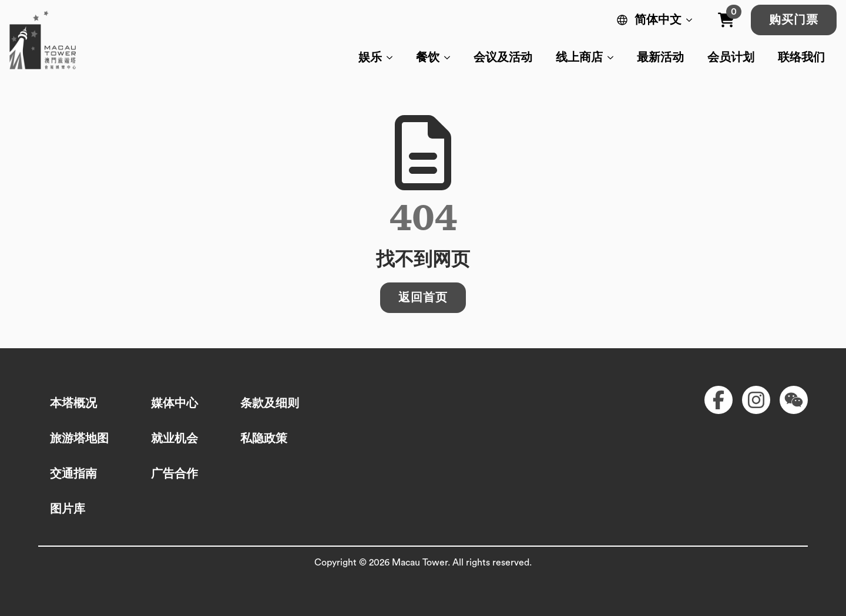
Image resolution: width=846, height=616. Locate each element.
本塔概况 (73, 403)
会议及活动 (503, 58)
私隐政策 (264, 439)
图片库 (68, 509)
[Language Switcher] (691, 20)
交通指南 (73, 474)
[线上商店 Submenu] (614, 58)
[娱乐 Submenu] (393, 58)
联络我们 (801, 58)
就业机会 (174, 439)
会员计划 (731, 58)
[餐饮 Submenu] (451, 58)
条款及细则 (270, 403)
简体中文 (658, 20)
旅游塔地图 (79, 439)
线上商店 (579, 58)
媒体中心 (174, 403)
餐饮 (428, 58)
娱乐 (370, 58)
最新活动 (660, 58)
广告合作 (174, 474)
